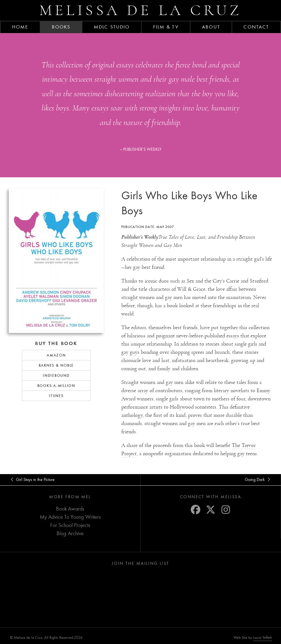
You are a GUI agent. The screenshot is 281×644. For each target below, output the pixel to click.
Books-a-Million (56, 386)
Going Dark (258, 480)
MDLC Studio (112, 27)
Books (61, 27)
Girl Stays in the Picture (32, 480)
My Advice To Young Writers (70, 517)
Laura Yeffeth (263, 638)
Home (20, 27)
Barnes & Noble (56, 365)
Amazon (56, 355)
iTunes (56, 396)
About (211, 27)
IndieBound (56, 375)
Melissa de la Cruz (141, 10)
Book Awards (70, 509)
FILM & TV (166, 27)
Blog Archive (70, 533)
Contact (256, 27)
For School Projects (70, 525)
